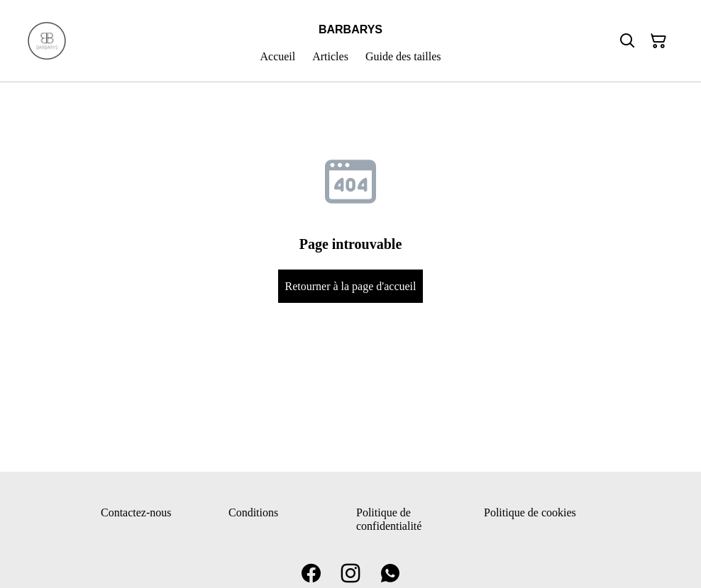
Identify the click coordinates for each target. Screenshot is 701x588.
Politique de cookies (530, 512)
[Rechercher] (627, 41)
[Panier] (658, 41)
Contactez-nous (136, 512)
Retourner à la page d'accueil (350, 286)
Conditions (253, 512)
